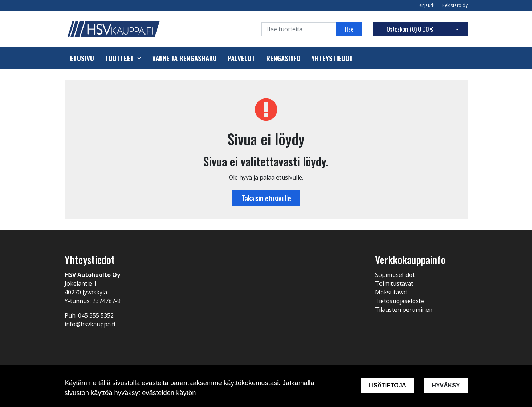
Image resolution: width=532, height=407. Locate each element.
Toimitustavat (394, 283)
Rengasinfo (283, 58)
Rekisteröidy (455, 5)
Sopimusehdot (395, 275)
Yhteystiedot (332, 58)
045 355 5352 (96, 315)
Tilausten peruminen (404, 310)
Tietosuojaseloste (400, 301)
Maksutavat (391, 292)
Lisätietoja (387, 385)
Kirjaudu (428, 5)
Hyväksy (446, 385)
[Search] (299, 29)
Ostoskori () (410, 29)
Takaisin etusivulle (266, 198)
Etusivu (82, 58)
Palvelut (241, 58)
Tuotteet (119, 58)
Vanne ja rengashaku (184, 58)
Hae (349, 29)
